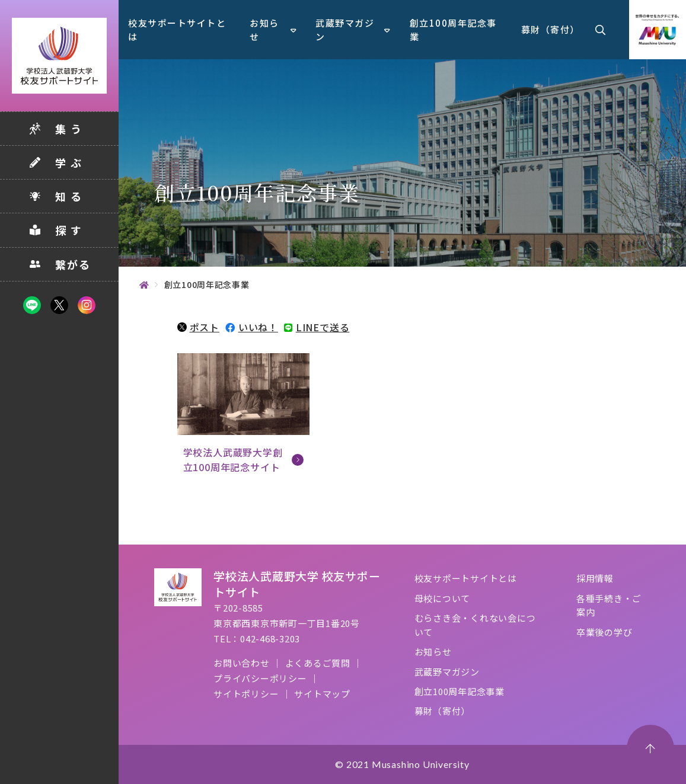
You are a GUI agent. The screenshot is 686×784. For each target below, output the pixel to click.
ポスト (198, 327)
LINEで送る (317, 327)
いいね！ (252, 327)
